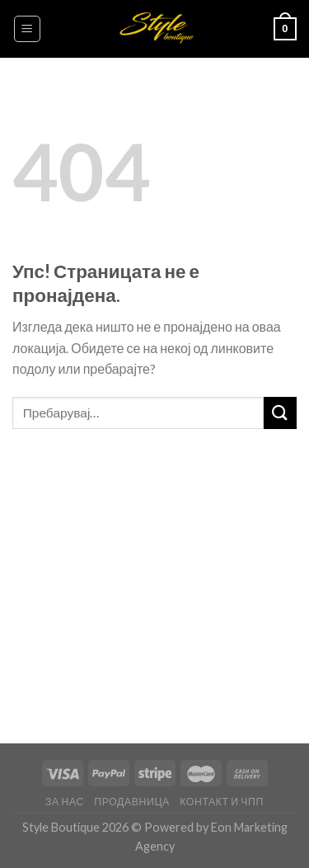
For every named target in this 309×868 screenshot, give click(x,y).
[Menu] (28, 29)
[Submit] (280, 413)
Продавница (132, 802)
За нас (65, 802)
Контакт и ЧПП (222, 802)
